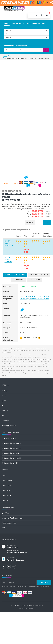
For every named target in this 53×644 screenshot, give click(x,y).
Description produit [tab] (15, 275)
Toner (4, 476)
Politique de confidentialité (35, 606)
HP (10, 56)
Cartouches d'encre (9, 438)
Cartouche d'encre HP (10, 463)
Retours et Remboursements (12, 518)
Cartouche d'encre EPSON (11, 458)
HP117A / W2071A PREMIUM (8, 260)
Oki (3, 416)
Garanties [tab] (35, 280)
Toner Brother (7, 481)
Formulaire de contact (16, 560)
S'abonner (44, 582)
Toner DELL (6, 490)
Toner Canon (6, 485)
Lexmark (5, 411)
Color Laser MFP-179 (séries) (39, 299)
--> (26, 30)
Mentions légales (20, 606)
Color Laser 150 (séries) (28, 296)
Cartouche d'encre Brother (12, 443)
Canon (4, 396)
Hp (3, 406)
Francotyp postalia (9, 426)
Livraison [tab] (18, 280)
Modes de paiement (9, 523)
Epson (4, 401)
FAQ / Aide (5, 513)
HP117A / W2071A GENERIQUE (9, 243)
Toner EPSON (7, 495)
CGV (3, 528)
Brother (5, 391)
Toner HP (5, 500)
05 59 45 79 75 (13, 548)
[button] (36, 15)
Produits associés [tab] (39, 275)
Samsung (5, 421)
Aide (11, 606)
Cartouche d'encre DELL (10, 453)
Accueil (4, 56)
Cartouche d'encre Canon (11, 448)
